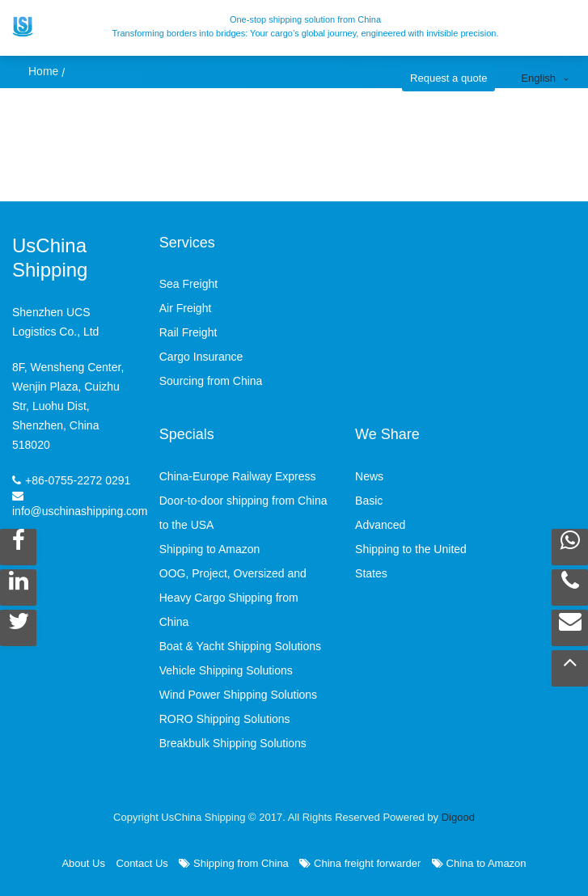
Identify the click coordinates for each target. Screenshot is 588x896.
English (538, 78)
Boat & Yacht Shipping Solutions (240, 646)
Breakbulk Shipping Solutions (233, 743)
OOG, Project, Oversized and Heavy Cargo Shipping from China (233, 598)
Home (43, 71)
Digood (458, 817)
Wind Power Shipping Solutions (238, 695)
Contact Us (142, 863)
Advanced (380, 525)
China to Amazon (479, 863)
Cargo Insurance (201, 357)
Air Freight (186, 308)
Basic (369, 501)
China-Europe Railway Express (238, 476)
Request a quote (448, 78)
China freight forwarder (360, 863)
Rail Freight (188, 332)
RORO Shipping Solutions (225, 719)
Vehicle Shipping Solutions (226, 670)
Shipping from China (233, 863)
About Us (83, 863)
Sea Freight (188, 284)
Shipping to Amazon (210, 549)
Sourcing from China (211, 381)
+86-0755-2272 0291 (78, 480)
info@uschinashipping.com (80, 511)
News (369, 476)
